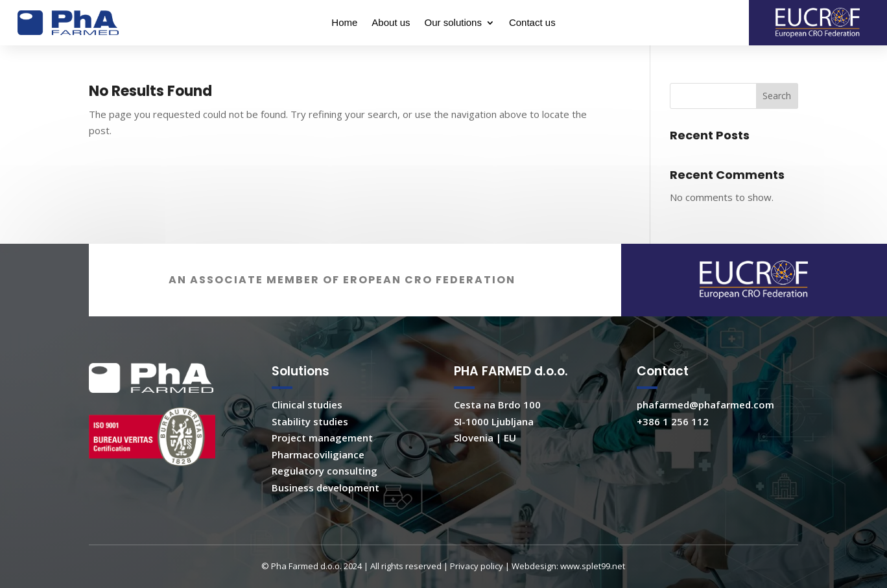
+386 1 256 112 (673, 436)
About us (391, 23)
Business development (325, 502)
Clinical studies (307, 419)
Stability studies (310, 436)
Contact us (532, 23)
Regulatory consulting (325, 485)
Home (344, 23)
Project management (322, 452)
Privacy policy (477, 580)
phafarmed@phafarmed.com (705, 419)
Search (777, 96)
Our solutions (453, 23)
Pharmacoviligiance (318, 469)
